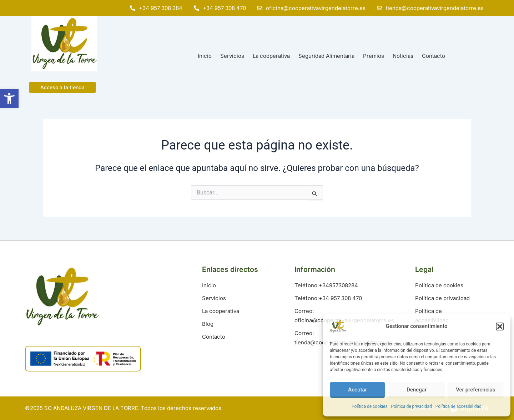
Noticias (403, 56)
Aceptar (357, 390)
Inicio (205, 56)
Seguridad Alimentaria (326, 56)
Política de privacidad (412, 406)
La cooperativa (271, 56)
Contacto (434, 56)
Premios (374, 56)
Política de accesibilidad (458, 406)
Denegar (417, 390)
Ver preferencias (475, 390)
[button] (9, 98)
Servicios (232, 56)
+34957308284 (338, 285)
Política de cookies (370, 406)
